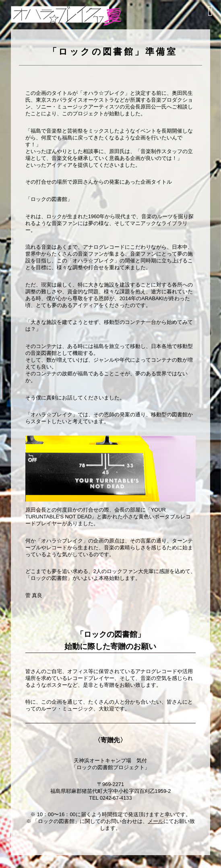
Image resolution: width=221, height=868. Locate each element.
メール (156, 821)
